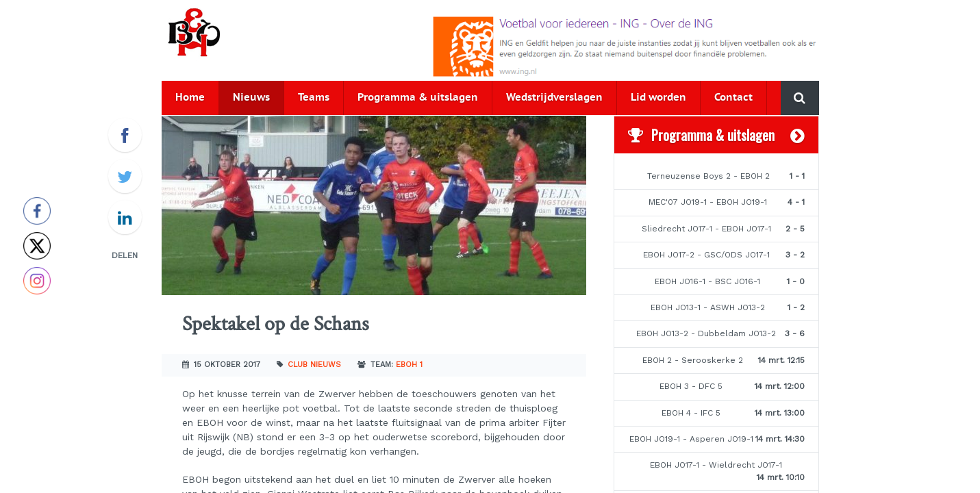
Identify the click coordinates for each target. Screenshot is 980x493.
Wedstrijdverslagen (554, 98)
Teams (314, 98)
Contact (733, 98)
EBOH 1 (409, 365)
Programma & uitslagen (418, 98)
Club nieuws (314, 365)
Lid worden (658, 98)
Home (190, 98)
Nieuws (251, 98)
